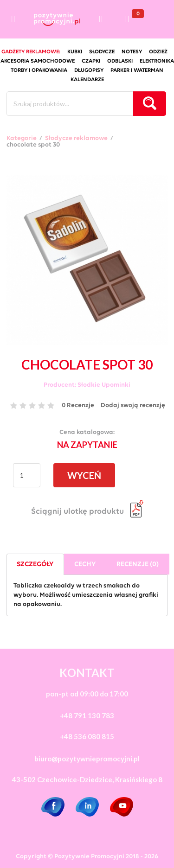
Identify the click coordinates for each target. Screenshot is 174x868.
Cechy (85, 565)
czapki (91, 61)
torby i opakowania (39, 70)
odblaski (120, 61)
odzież (158, 52)
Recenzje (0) (138, 565)
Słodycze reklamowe (76, 139)
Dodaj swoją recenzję (133, 405)
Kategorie (22, 139)
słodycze (102, 52)
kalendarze (87, 80)
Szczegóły (35, 565)
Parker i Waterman (137, 70)
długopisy (89, 70)
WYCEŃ (84, 475)
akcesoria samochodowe (38, 61)
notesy (132, 52)
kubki (75, 52)
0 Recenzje (78, 405)
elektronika (157, 61)
